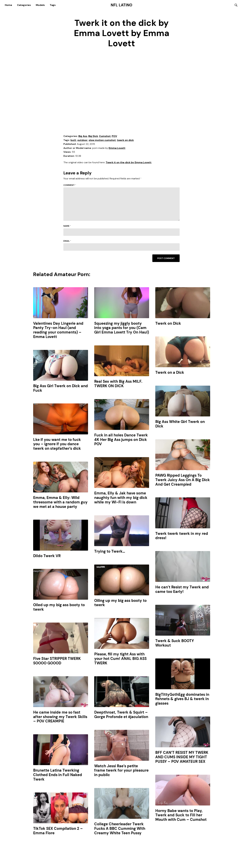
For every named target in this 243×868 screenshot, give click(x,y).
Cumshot (105, 136)
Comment (70, 185)
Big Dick (93, 136)
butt (73, 140)
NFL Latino (121, 5)
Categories (24, 5)
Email (67, 241)
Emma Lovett (117, 148)
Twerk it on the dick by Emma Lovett (129, 163)
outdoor (82, 140)
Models (40, 5)
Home (8, 5)
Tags (53, 5)
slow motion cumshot (102, 140)
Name (67, 226)
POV (114, 136)
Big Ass (83, 136)
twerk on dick (125, 140)
